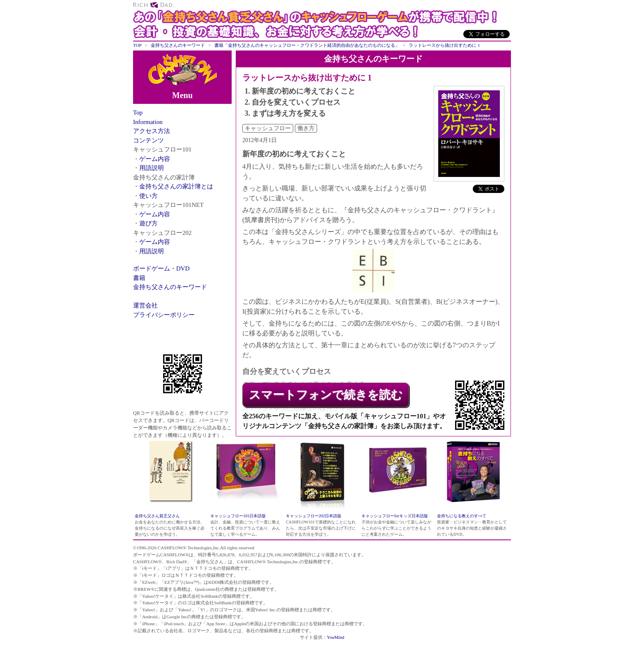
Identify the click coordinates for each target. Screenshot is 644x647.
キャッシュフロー (268, 128)
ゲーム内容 (155, 159)
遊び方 (148, 223)
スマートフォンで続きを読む (326, 395)
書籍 (139, 278)
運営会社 (145, 305)
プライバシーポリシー (164, 315)
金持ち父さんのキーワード (170, 287)
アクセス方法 (152, 131)
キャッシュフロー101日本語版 (238, 516)
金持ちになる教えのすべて (462, 516)
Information (148, 122)
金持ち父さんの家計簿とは (176, 186)
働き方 (306, 128)
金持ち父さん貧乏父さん (157, 516)
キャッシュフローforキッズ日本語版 (395, 516)
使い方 (148, 196)
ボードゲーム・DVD (161, 268)
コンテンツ (148, 140)
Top (138, 112)
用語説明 (152, 168)
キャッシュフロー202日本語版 (314, 516)
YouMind (336, 637)
